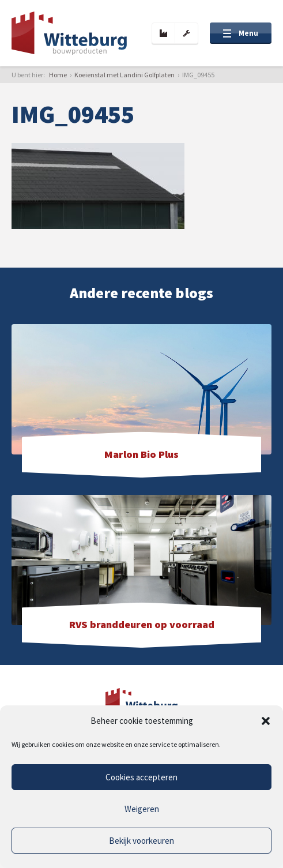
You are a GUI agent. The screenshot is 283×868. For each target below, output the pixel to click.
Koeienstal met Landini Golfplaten (124, 75)
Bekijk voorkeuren (141, 841)
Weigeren (142, 809)
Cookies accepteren (141, 777)
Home (58, 75)
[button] (266, 721)
